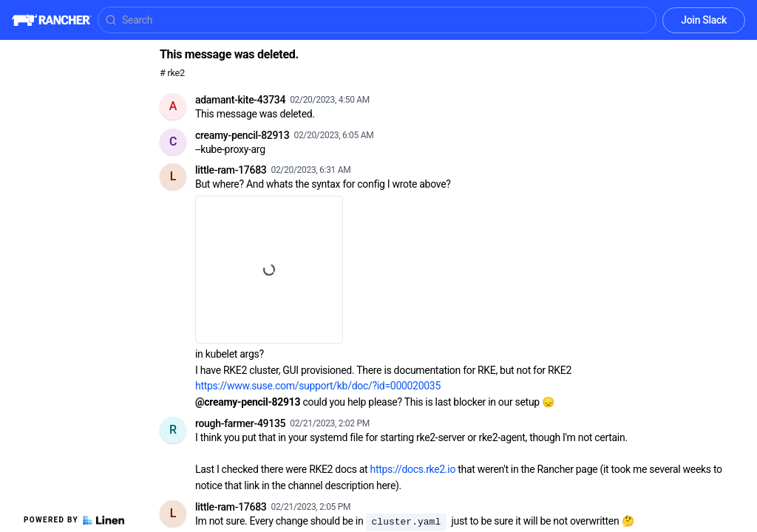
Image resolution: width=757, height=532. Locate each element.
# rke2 (172, 73)
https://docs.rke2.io (413, 469)
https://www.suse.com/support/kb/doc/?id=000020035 (318, 386)
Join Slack (704, 20)
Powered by (74, 520)
